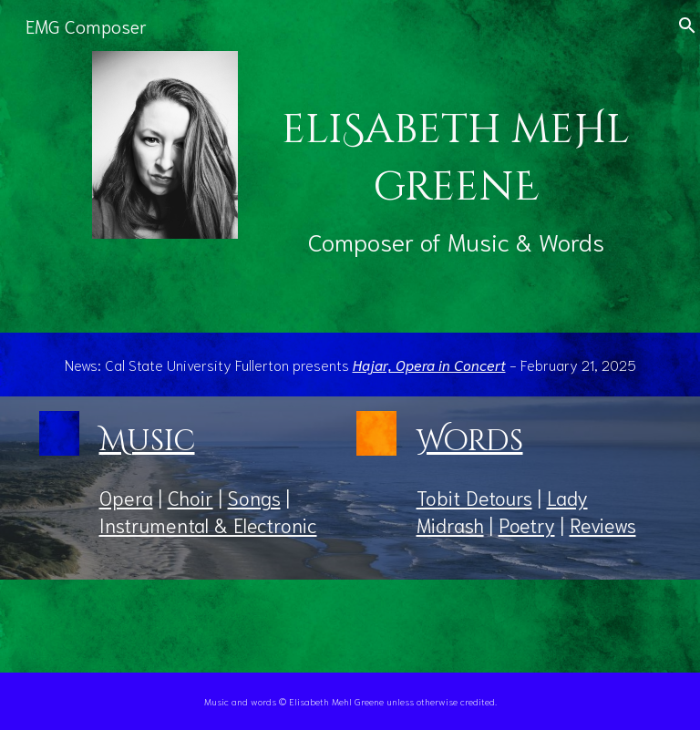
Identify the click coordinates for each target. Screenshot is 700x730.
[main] (456, 166)
